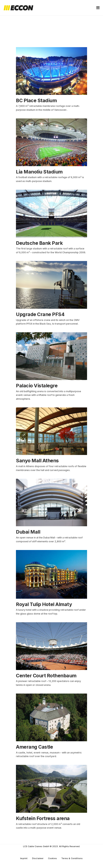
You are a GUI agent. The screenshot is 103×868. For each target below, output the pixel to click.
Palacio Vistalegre (37, 386)
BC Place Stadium (36, 100)
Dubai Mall (28, 532)
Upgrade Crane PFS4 (40, 314)
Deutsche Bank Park (39, 243)
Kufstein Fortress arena (43, 818)
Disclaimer (38, 858)
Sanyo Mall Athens (37, 461)
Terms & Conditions (72, 858)
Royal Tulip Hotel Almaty (44, 604)
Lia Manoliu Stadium (39, 172)
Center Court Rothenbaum (46, 676)
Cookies (52, 858)
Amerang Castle (34, 747)
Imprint (24, 858)
